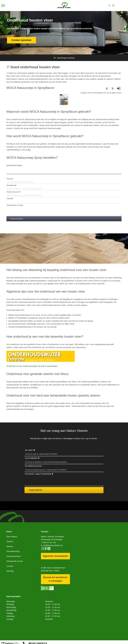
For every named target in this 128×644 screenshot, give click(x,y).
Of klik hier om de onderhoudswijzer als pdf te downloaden (32, 366)
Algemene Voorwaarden (55, 556)
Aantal (9, 199)
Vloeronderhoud (13, 556)
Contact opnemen (21, 40)
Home (9, 532)
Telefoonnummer (13, 192)
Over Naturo (12, 537)
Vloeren (10, 541)
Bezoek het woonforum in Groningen (55, 579)
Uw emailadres (31, 458)
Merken (10, 546)
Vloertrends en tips (15, 561)
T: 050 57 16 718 (48, 542)
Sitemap (10, 571)
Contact (10, 566)
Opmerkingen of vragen (15, 205)
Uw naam (29, 450)
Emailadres (11, 185)
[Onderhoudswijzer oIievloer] (41, 361)
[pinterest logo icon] (49, 549)
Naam (9, 179)
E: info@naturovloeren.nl (52, 545)
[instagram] (43, 549)
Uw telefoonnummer (33, 466)
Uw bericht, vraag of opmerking (38, 474)
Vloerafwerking (13, 551)
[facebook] (46, 549)
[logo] (64, 6)
